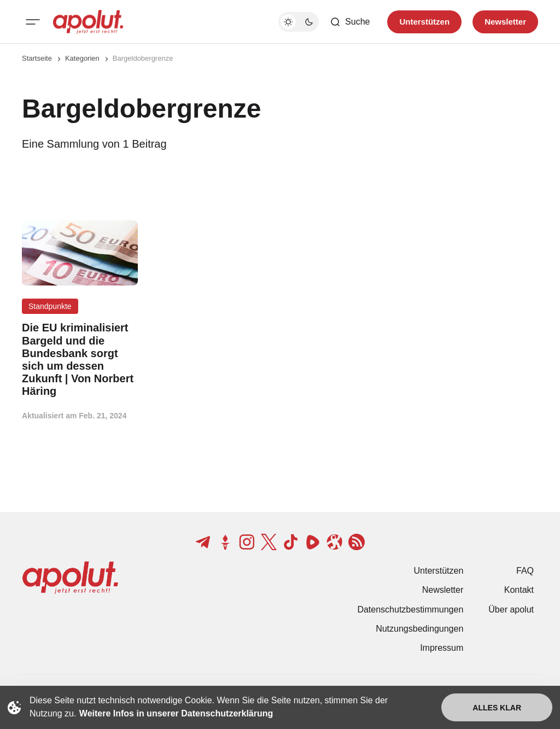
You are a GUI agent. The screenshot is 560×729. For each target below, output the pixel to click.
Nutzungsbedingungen (419, 629)
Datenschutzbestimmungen (410, 610)
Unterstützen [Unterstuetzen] (424, 22)
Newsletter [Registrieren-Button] (505, 22)
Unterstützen (439, 571)
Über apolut (511, 610)
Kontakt (519, 590)
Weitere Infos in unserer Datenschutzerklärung (176, 713)
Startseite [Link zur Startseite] (37, 58)
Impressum (442, 648)
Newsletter (443, 590)
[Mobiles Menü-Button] (33, 22)
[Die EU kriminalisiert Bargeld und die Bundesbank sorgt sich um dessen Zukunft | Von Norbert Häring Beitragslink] (80, 360)
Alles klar (497, 708)
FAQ (525, 571)
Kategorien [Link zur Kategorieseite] (82, 58)
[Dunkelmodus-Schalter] (299, 22)
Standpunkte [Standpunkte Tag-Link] (50, 306)
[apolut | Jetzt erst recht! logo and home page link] (88, 22)
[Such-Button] (350, 22)
